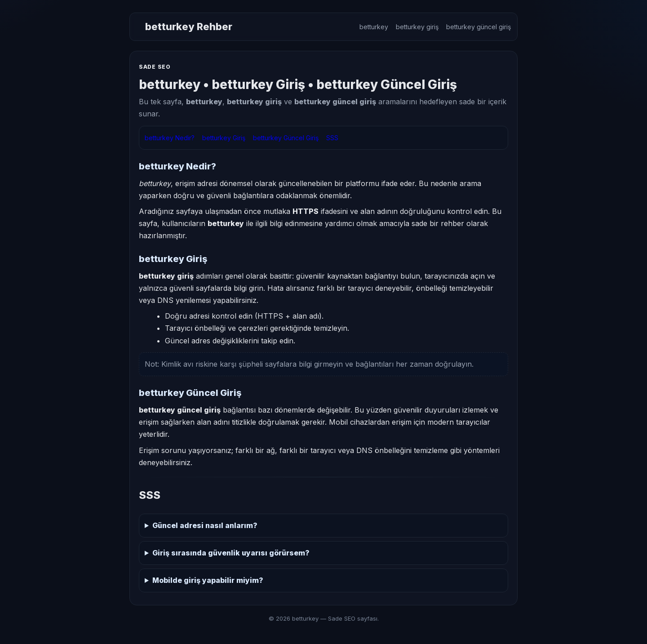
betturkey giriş (417, 27)
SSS (332, 138)
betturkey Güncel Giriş (286, 138)
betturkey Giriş (224, 138)
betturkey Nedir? (170, 138)
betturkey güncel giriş (479, 27)
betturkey (374, 27)
